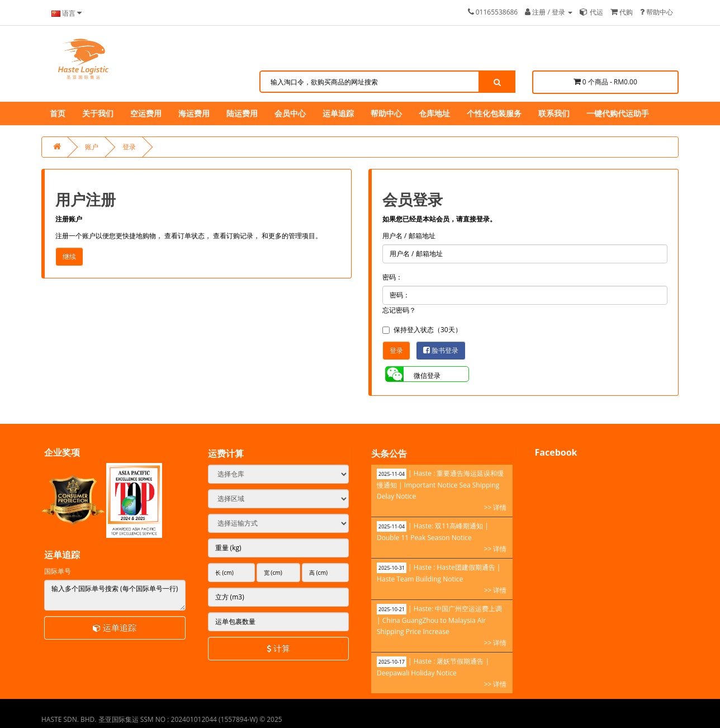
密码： (392, 277)
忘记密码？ (399, 310)
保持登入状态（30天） (422, 330)
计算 (278, 648)
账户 (92, 147)
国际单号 (58, 571)
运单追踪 (115, 627)
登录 (129, 147)
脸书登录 (441, 350)
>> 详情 (496, 507)
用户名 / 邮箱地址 (409, 236)
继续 (69, 256)
